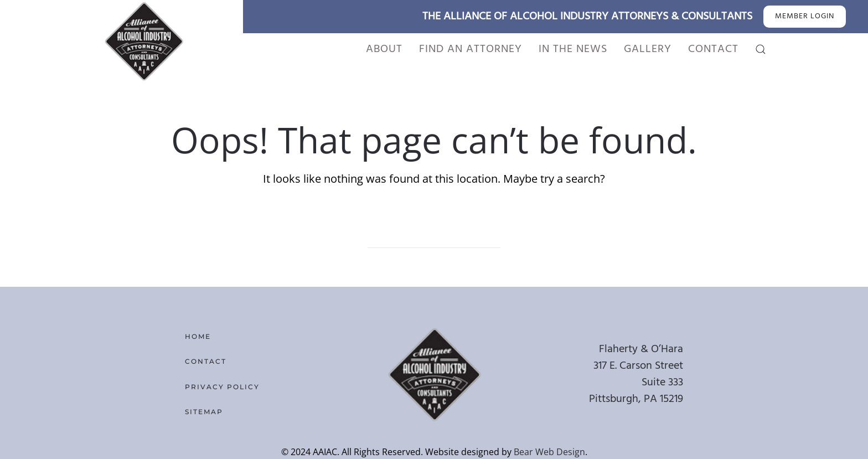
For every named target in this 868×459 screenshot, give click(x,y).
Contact (713, 49)
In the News (573, 49)
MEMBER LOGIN (805, 16)
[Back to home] (143, 41)
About (384, 49)
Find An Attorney (471, 49)
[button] (761, 49)
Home (198, 336)
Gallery (648, 49)
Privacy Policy (222, 387)
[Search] (434, 237)
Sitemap (204, 412)
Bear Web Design (549, 452)
